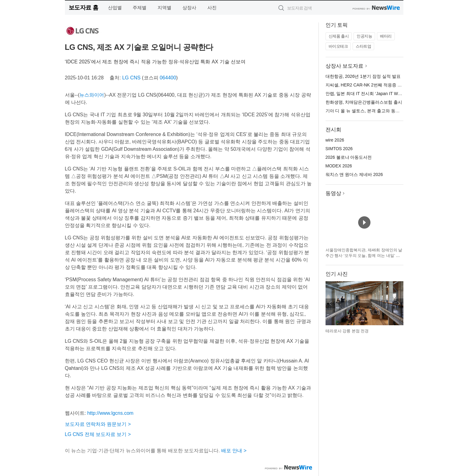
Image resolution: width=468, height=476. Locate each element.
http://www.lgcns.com (110, 413)
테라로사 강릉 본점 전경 (347, 331)
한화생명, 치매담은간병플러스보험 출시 (364, 102)
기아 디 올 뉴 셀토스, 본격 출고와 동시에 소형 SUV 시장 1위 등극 (388, 111)
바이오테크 (338, 46)
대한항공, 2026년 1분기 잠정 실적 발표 (363, 76)
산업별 (115, 8)
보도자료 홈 (84, 8)
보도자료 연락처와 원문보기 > (98, 424)
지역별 (164, 8)
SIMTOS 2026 (339, 149)
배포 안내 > (234, 451)
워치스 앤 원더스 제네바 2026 (354, 174)
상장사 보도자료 (345, 66)
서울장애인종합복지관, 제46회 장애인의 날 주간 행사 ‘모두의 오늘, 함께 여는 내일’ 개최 (364, 255)
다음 (398, 303)
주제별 (140, 8)
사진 (212, 8)
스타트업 (363, 46)
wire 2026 (335, 140)
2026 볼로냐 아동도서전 (349, 157)
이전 (330, 303)
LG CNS (131, 78)
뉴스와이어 (92, 95)
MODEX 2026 (339, 166)
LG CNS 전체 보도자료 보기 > (98, 434)
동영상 (333, 193)
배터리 (386, 36)
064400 (168, 78)
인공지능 (364, 36)
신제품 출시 (339, 36)
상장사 (189, 8)
